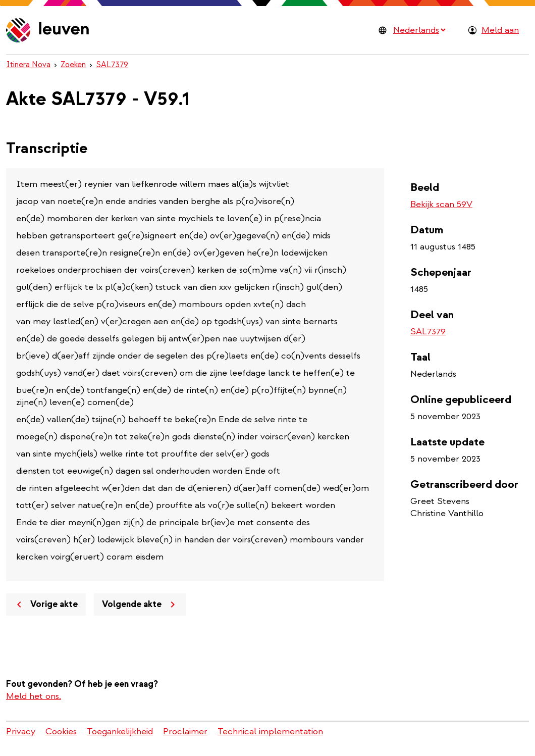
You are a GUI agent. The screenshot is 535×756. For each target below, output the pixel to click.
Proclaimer (185, 732)
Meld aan (500, 30)
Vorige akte (45, 604)
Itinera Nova (28, 65)
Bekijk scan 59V (441, 204)
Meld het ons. (34, 696)
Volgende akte (140, 604)
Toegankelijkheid (120, 732)
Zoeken (73, 65)
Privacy (21, 732)
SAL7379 (112, 65)
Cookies (61, 732)
